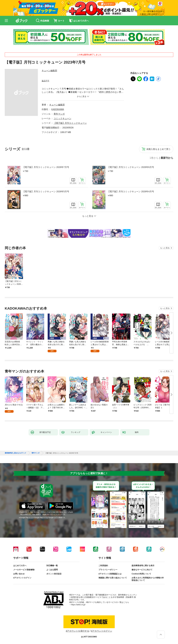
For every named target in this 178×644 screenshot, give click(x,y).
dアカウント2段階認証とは (110, 574)
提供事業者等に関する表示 (143, 566)
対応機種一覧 (52, 566)
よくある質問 (52, 570)
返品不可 (45, 81)
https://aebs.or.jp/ (78, 605)
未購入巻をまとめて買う (158, 149)
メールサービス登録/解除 (24, 570)
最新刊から (167, 158)
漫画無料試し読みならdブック (15, 453)
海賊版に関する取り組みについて (113, 578)
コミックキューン (62, 118)
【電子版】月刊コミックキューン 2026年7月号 (46, 167)
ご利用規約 (103, 566)
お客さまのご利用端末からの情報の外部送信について (148, 579)
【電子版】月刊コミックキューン (70, 123)
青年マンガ (59, 114)
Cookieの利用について (141, 574)
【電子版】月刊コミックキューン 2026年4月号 (131, 191)
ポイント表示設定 (54, 574)
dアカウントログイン (22, 578)
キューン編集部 (49, 71)
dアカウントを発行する (77, 631)
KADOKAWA (58, 109)
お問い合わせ (19, 574)
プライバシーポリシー (108, 570)
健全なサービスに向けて (142, 570)
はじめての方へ (20, 566)
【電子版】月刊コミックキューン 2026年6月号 (131, 167)
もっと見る (165, 248)
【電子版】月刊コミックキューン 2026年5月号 (46, 191)
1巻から (154, 158)
